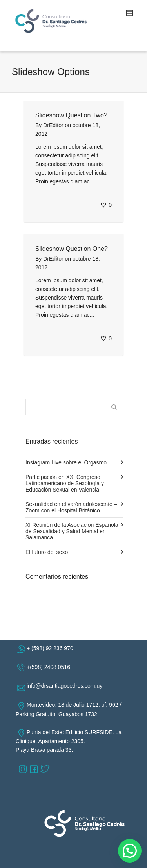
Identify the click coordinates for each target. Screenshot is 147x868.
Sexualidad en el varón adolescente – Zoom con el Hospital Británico (71, 507)
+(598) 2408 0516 (50, 667)
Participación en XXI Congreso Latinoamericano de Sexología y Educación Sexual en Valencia (65, 483)
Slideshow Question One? (72, 249)
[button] (130, 851)
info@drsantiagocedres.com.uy (66, 686)
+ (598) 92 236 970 (52, 648)
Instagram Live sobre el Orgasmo (66, 462)
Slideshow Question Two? (71, 115)
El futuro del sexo (47, 552)
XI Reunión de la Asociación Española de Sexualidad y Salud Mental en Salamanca (72, 531)
